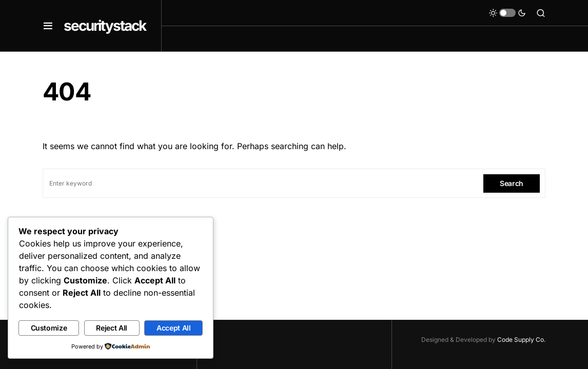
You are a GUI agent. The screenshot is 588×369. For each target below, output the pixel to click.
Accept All (174, 328)
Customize (49, 328)
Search (512, 183)
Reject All (112, 328)
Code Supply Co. (521, 340)
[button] (48, 26)
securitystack (105, 26)
